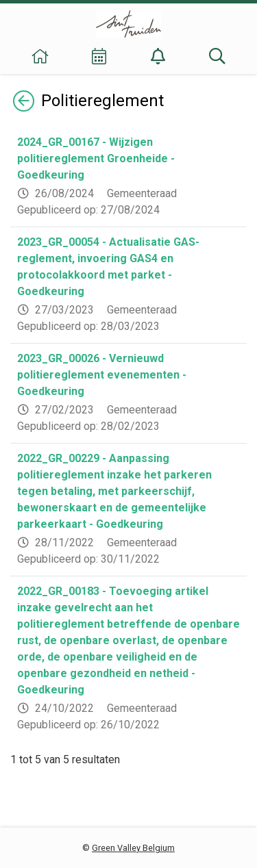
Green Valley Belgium (133, 848)
